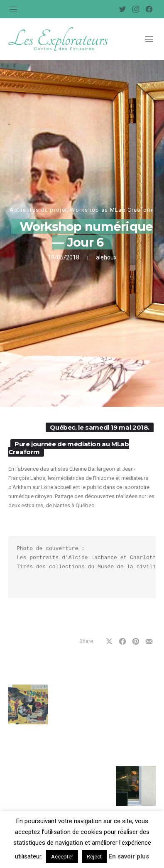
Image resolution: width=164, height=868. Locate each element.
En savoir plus (129, 856)
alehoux (106, 257)
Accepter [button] (62, 857)
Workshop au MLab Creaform (112, 210)
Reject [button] (94, 857)
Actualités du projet (38, 210)
